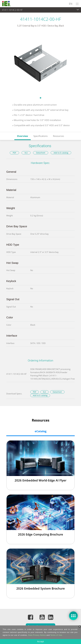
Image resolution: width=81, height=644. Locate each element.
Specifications (40, 136)
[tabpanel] (40, 64)
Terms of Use (56, 635)
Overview (23, 136)
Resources (58, 136)
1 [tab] (40, 98)
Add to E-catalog (61, 153)
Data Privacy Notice (37, 635)
